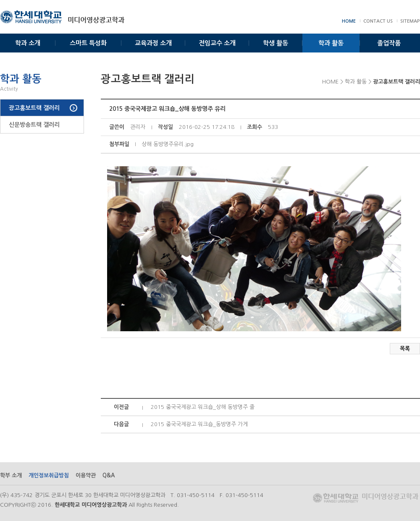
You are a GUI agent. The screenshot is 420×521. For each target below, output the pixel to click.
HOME (349, 21)
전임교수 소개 (217, 43)
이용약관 (86, 475)
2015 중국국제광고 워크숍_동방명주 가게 (199, 424)
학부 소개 (11, 475)
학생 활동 (276, 43)
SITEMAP (410, 21)
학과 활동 (331, 43)
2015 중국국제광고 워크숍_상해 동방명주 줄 (203, 407)
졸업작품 (389, 43)
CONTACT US (378, 21)
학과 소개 (28, 43)
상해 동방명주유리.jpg (168, 144)
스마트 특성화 (88, 43)
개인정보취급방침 (49, 475)
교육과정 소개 (153, 43)
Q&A (109, 475)
